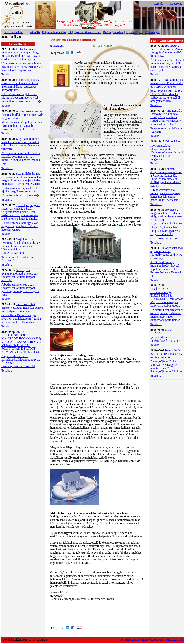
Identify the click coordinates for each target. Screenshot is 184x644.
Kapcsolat (176, 4)
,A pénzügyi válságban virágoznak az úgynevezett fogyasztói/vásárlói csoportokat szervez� (166, 233)
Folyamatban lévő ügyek (57, 32)
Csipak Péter (173, 141)
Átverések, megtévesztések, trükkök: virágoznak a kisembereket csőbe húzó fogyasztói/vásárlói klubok (166, 216)
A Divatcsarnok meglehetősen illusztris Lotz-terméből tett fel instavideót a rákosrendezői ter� (21, 98)
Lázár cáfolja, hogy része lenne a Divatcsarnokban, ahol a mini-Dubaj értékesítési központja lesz (20, 85)
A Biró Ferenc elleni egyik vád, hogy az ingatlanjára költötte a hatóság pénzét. (20, 226)
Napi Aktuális (57, 46)
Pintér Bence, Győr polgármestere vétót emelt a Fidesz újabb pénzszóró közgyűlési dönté (22, 126)
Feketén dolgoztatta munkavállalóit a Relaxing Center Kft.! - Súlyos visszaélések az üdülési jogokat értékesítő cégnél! (166, 177)
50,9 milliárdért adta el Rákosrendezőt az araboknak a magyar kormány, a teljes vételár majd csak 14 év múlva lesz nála (21, 179)
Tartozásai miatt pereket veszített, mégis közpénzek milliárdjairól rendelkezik (22, 308)
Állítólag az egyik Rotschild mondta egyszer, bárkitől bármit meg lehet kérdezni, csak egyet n (167, 65)
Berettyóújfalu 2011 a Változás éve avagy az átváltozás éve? (166, 354)
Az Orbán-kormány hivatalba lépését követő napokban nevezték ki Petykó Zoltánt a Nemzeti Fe (166, 269)
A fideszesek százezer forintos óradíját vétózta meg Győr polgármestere (22, 115)
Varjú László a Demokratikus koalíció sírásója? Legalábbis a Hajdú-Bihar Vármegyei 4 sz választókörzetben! (21, 246)
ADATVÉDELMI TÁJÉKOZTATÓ (162, 640)
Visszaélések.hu (14, 32)
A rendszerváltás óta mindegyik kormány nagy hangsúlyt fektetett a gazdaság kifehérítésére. (166, 195)
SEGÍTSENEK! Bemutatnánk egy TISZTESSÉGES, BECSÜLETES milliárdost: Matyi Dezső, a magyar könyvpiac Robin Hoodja (167, 297)
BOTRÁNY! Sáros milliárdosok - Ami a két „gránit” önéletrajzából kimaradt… (166, 51)
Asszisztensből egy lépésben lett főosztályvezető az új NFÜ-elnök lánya (167, 253)
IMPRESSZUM (129, 640)
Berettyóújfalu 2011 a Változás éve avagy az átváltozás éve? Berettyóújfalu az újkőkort (166, 366)
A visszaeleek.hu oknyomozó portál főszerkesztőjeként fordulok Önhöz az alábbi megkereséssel (167, 152)
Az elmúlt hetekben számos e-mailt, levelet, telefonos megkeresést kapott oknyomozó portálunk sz (167, 315)
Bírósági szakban (113, 32)
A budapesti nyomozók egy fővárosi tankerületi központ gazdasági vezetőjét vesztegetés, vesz (21, 290)
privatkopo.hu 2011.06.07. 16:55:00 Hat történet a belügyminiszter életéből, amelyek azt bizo (166, 96)
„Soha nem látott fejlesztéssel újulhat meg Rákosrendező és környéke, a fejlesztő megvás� (20, 192)
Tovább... (7, 74)
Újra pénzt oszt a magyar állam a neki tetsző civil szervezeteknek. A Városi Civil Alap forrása (22, 67)
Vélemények (152, 32)
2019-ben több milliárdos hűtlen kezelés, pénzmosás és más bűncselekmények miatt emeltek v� (21, 158)
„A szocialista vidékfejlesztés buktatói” (165, 339)
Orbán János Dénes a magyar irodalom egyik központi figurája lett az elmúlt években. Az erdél (21, 319)
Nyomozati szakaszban (87, 32)
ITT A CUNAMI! (161, 331)
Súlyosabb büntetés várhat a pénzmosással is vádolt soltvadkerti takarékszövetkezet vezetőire (20, 144)
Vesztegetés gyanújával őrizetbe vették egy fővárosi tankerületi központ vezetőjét (20, 275)
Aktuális (35, 32)
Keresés (158, 4)
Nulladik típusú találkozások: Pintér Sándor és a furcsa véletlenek (167, 83)
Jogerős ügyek (134, 32)
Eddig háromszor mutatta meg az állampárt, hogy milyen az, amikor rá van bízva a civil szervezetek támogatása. (21, 54)
